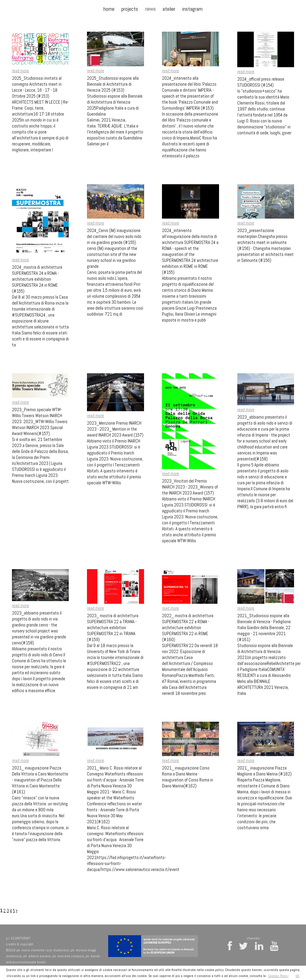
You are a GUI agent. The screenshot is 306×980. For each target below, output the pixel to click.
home (109, 9)
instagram (192, 9)
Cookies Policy (278, 976)
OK (297, 976)
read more (20, 71)
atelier (169, 9)
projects (130, 9)
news (150, 9)
